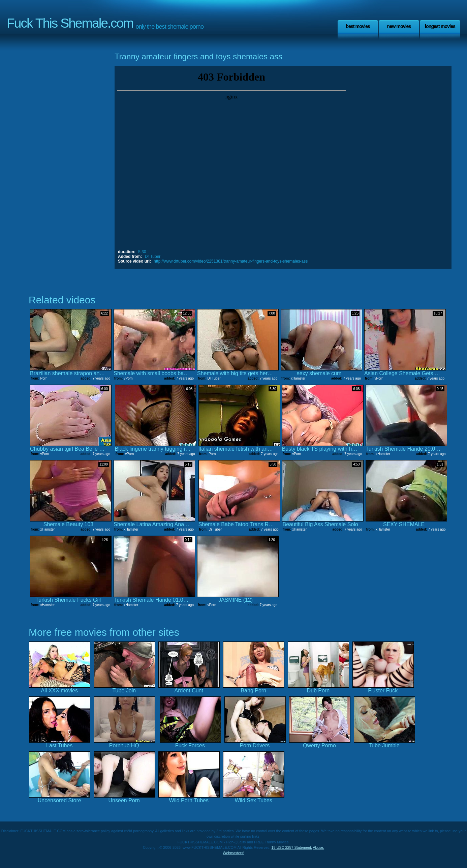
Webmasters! (233, 853)
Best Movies (358, 26)
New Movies (399, 26)
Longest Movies (440, 26)
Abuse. (318, 847)
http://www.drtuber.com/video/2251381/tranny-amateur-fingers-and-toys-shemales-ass (231, 261)
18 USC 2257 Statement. (292, 847)
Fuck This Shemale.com (70, 23)
